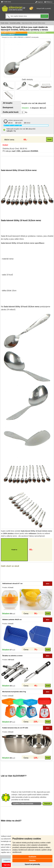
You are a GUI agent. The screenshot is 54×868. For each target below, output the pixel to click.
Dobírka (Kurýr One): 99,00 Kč (15, 149)
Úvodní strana (6, 2)
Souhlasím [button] (32, 857)
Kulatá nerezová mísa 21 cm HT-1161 (15, 728)
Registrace (39, 2)
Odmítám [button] (32, 860)
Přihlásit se (48, 2)
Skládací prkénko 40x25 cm (12, 620)
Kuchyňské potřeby (15, 23)
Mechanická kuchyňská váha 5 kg (14, 692)
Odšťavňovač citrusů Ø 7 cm (12, 583)
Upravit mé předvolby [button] (32, 864)
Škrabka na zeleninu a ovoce (12, 656)
